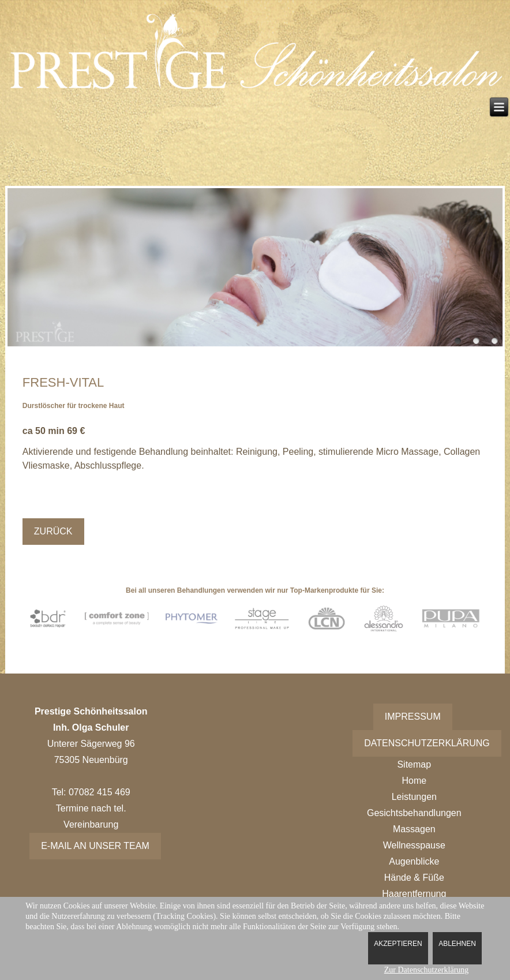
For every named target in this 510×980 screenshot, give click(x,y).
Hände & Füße (414, 878)
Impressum (413, 717)
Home (414, 781)
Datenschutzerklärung (427, 743)
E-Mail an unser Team (95, 846)
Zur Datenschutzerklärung (427, 970)
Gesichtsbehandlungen (414, 813)
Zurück (53, 531)
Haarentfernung (414, 894)
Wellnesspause (414, 845)
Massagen (414, 829)
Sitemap (414, 764)
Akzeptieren (398, 944)
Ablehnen (457, 944)
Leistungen (414, 797)
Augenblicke (414, 861)
